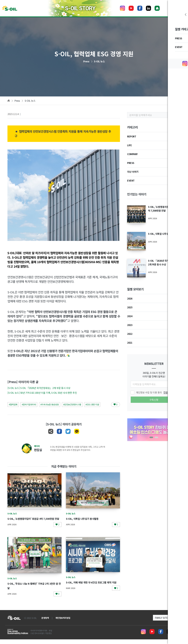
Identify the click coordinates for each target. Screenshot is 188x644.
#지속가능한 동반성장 (50, 404)
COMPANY (132, 154)
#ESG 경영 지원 (92, 404)
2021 (130, 343)
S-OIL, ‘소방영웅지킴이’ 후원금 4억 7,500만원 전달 (164, 209)
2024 (130, 316)
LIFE (129, 145)
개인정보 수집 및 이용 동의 (154, 392)
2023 (130, 325)
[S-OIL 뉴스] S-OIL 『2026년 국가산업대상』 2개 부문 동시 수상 (39, 388)
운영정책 (45, 622)
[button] (151, 437)
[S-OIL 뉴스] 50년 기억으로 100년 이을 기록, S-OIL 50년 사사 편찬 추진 (42, 393)
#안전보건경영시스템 (72, 404)
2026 (130, 298)
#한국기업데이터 (29, 404)
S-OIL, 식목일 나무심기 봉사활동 (86, 518)
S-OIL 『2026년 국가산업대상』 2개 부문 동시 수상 (164, 262)
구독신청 (154, 400)
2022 (130, 334)
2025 (130, 307)
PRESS (131, 163)
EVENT (131, 180)
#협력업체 (13, 404)
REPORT (132, 136)
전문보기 (168, 392)
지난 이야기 (133, 172)
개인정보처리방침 (63, 622)
